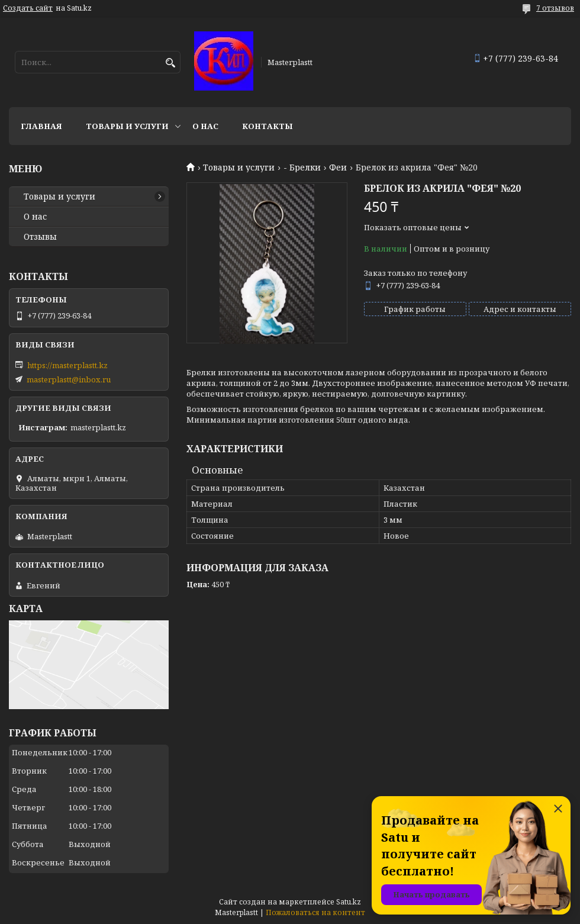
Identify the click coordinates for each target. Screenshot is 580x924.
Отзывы (40, 237)
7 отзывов (555, 8)
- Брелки (302, 168)
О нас (205, 126)
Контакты (268, 126)
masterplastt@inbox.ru (69, 379)
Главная (41, 126)
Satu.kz (349, 902)
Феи (338, 168)
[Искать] (170, 63)
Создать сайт (28, 8)
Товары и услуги (127, 126)
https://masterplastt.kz (67, 365)
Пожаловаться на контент (315, 912)
